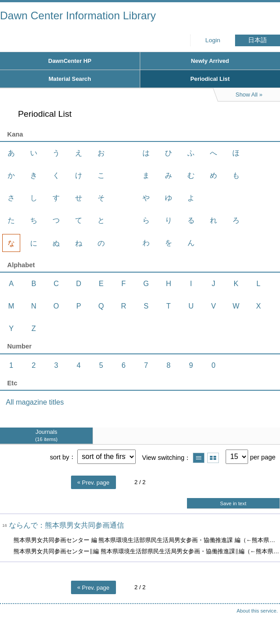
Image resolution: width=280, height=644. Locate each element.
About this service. (257, 611)
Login (213, 40)
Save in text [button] (233, 503)
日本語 (258, 40)
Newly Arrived (210, 61)
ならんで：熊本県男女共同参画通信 (67, 525)
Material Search (70, 79)
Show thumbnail (213, 458)
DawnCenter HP (70, 61)
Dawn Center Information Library (78, 15)
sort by (60, 457)
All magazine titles (35, 402)
